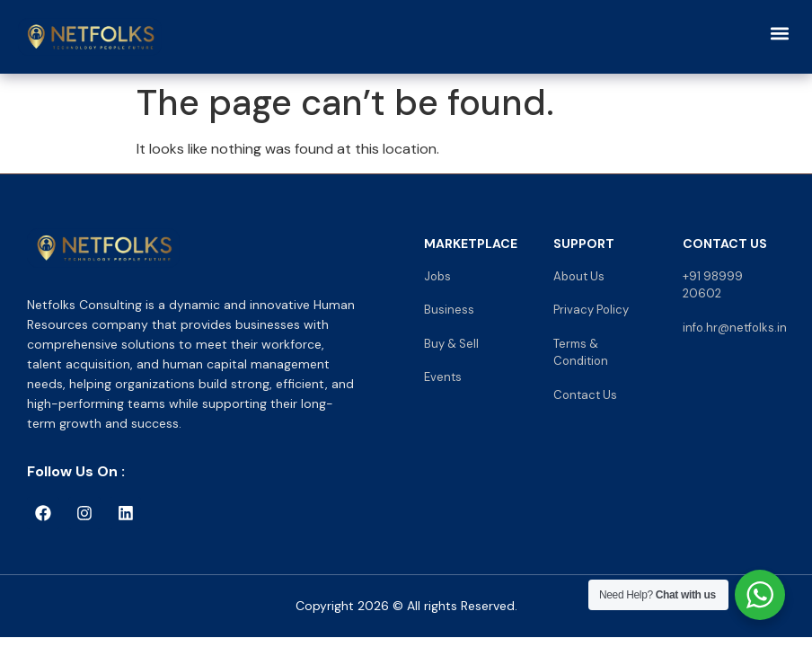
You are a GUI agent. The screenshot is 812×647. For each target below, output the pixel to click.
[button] (779, 33)
